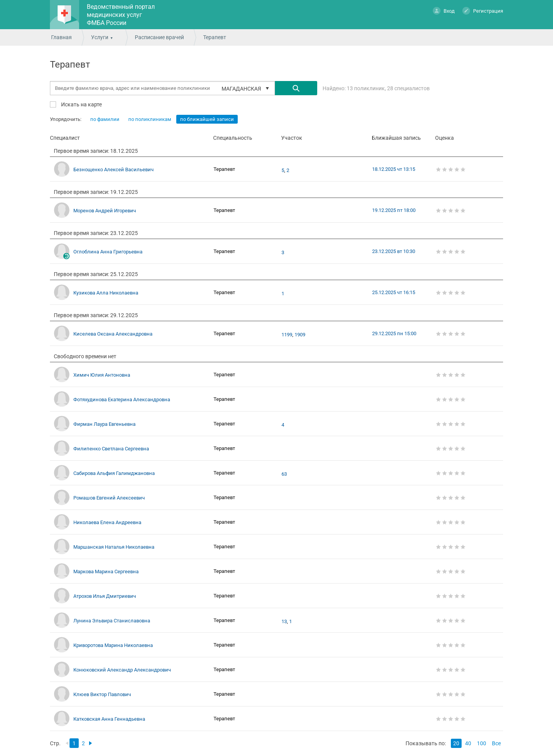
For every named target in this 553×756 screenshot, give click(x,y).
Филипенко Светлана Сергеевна (111, 449)
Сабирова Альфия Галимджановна (114, 473)
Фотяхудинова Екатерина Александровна (122, 400)
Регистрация (483, 11)
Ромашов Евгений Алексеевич (109, 498)
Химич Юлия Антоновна (102, 375)
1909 (300, 335)
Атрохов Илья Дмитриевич (105, 596)
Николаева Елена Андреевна (107, 522)
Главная (61, 37)
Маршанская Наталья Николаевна (114, 547)
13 (284, 622)
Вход (444, 11)
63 (284, 474)
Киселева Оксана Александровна (113, 334)
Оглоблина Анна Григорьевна (108, 252)
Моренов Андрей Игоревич (105, 211)
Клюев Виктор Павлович (102, 694)
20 (456, 743)
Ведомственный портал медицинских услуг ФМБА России (121, 15)
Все (496, 743)
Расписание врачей (159, 37)
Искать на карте (81, 104)
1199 (287, 335)
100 (482, 743)
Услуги (100, 37)
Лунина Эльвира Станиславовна (112, 621)
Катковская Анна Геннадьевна (109, 719)
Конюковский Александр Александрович (122, 670)
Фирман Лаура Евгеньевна (104, 424)
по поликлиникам (150, 119)
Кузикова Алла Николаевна (106, 293)
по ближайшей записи (207, 119)
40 (468, 743)
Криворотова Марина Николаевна (113, 645)
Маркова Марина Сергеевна (106, 572)
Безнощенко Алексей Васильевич (113, 170)
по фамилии (105, 119)
